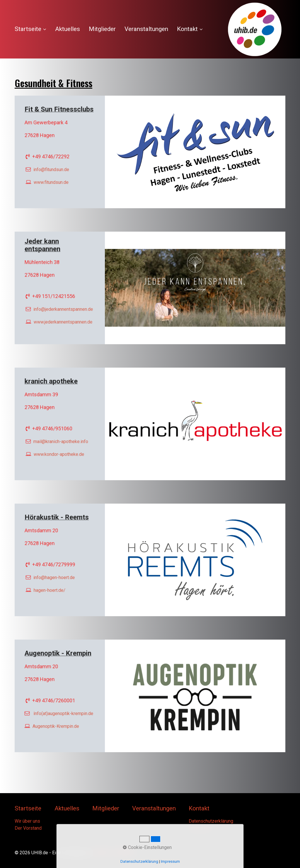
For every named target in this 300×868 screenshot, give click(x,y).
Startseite (30, 29)
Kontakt (190, 29)
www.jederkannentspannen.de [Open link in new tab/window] (62, 316)
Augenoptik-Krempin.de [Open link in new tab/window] (57, 721)
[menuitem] (33, 29)
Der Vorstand (28, 828)
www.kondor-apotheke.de (59, 449)
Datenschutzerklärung (211, 821)
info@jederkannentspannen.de (63, 305)
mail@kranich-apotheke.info (60, 438)
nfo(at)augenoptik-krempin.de (63, 710)
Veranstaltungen (146, 29)
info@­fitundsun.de (53, 166)
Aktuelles (68, 29)
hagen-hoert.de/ (51, 585)
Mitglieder (102, 29)
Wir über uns (27, 821)
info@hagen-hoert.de (55, 574)
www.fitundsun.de (53, 177)
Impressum (200, 828)
